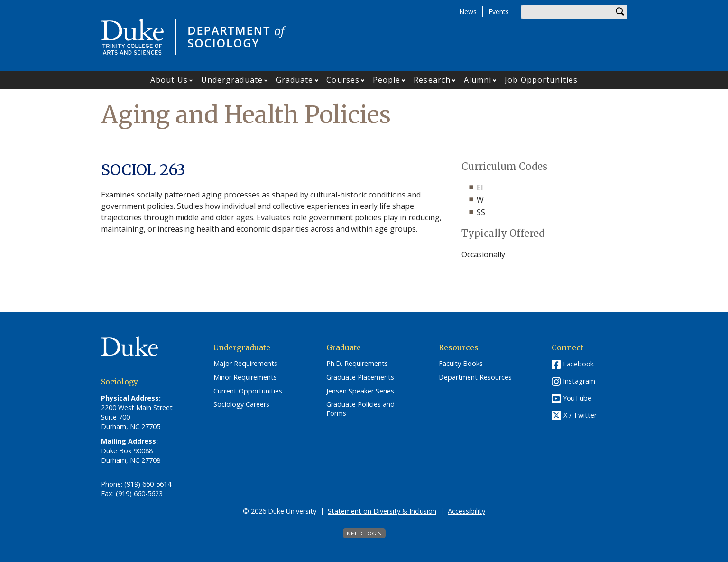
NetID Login (364, 533)
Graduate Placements (360, 377)
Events (499, 12)
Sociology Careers (241, 404)
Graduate (295, 80)
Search (620, 12)
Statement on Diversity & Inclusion (382, 511)
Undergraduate (232, 80)
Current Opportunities (248, 391)
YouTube (577, 398)
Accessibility (466, 511)
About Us (169, 80)
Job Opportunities (541, 80)
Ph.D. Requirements (357, 364)
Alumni (478, 80)
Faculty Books (461, 364)
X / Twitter (580, 416)
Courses (343, 80)
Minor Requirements (245, 377)
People (387, 80)
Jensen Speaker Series (360, 391)
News (468, 12)
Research (432, 80)
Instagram (579, 381)
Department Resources (475, 377)
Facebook (578, 364)
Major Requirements (245, 364)
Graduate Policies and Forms (360, 409)
